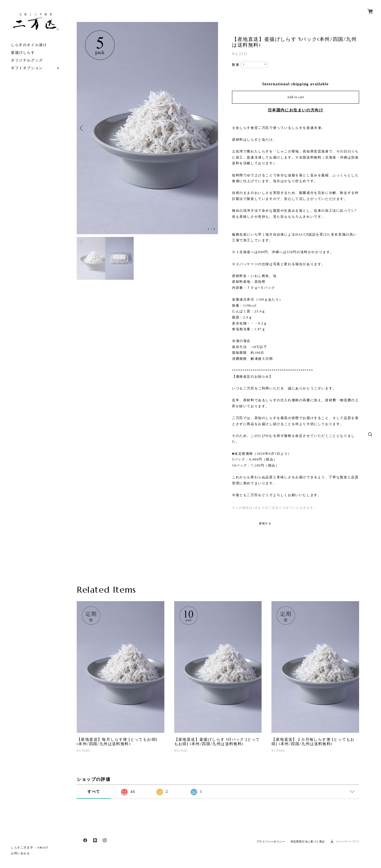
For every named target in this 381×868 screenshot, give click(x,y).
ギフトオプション (27, 68)
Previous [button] (82, 128)
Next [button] (213, 128)
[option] (147, 128)
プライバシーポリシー (271, 842)
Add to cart (296, 97)
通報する (265, 523)
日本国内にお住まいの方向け (296, 110)
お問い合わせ (21, 853)
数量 (236, 65)
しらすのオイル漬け (29, 45)
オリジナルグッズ (27, 60)
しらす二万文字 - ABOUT (30, 848)
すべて (94, 792)
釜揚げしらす (23, 53)
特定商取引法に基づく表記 (308, 842)
